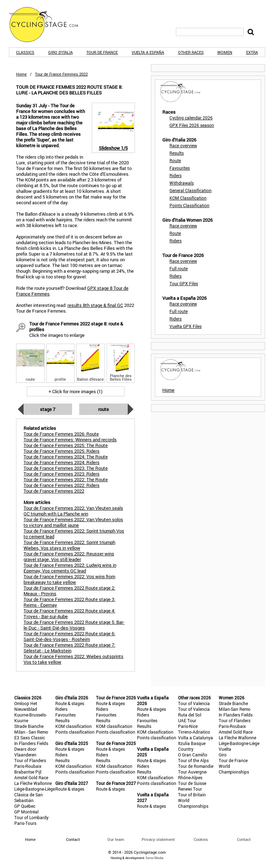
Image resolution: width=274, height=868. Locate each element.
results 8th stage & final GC (95, 305)
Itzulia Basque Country (192, 746)
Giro (223, 755)
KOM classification (73, 726)
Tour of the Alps (193, 760)
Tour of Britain (192, 795)
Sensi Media (154, 858)
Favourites (180, 168)
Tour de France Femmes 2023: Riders (62, 474)
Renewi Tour (190, 789)
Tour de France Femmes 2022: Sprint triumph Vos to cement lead (74, 534)
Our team (116, 839)
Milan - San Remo (31, 732)
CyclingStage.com (48, 25)
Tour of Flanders (30, 760)
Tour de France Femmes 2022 (54, 491)
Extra (252, 52)
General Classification (191, 190)
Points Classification (189, 205)
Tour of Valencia (194, 703)
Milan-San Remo (235, 709)
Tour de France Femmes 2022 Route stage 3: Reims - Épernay (69, 602)
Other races (191, 52)
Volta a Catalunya (196, 738)
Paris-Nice (188, 726)
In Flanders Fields (31, 743)
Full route (179, 268)
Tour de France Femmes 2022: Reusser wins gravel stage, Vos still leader (69, 556)
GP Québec (25, 806)
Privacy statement (158, 839)
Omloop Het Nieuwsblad (26, 706)
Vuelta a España (148, 52)
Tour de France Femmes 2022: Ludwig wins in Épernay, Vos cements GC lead (70, 568)
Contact (244, 839)
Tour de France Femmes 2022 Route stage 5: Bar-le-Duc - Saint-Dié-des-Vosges (74, 625)
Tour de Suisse (192, 783)
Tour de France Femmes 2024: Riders (62, 462)
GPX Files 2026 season (192, 125)
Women (225, 52)
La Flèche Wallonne (33, 783)
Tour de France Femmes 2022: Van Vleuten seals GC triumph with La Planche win (73, 511)
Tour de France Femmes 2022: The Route (66, 479)
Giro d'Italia (60, 52)
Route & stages (70, 703)
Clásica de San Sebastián (29, 797)
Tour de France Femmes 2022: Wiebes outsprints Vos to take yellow (73, 659)
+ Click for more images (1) (75, 391)
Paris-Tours (25, 823)
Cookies (201, 839)
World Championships (193, 803)
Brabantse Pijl (28, 772)
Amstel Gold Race (31, 777)
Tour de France (102, 52)
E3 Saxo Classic (30, 738)
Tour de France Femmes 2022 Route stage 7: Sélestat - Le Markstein (69, 648)
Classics (25, 52)
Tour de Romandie (196, 766)
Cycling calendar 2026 (191, 118)
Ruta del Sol (190, 715)
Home (21, 74)
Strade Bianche (29, 726)
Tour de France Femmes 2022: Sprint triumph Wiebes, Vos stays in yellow (69, 545)
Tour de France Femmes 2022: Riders (62, 485)
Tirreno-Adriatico (194, 732)
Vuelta (225, 749)
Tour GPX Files (184, 283)
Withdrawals (182, 183)
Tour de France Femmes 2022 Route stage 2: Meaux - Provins (69, 591)
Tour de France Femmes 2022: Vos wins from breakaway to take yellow (69, 579)
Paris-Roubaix (28, 766)
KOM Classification (188, 198)
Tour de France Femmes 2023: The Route (66, 468)
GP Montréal (26, 812)
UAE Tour (187, 720)
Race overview (183, 145)
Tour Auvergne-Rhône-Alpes (193, 775)
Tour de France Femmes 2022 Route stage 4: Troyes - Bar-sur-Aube (69, 613)
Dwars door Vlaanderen (25, 752)
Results (177, 153)
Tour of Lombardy (31, 817)
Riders (176, 175)
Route (103, 409)
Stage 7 (48, 409)
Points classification (75, 732)
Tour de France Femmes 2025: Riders (62, 451)
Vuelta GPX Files (186, 326)
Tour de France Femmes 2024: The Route (66, 457)
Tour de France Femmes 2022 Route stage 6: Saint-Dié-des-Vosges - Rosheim (69, 636)
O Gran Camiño (193, 755)
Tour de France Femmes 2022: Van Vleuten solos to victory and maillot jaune (73, 522)
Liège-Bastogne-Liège (35, 789)
